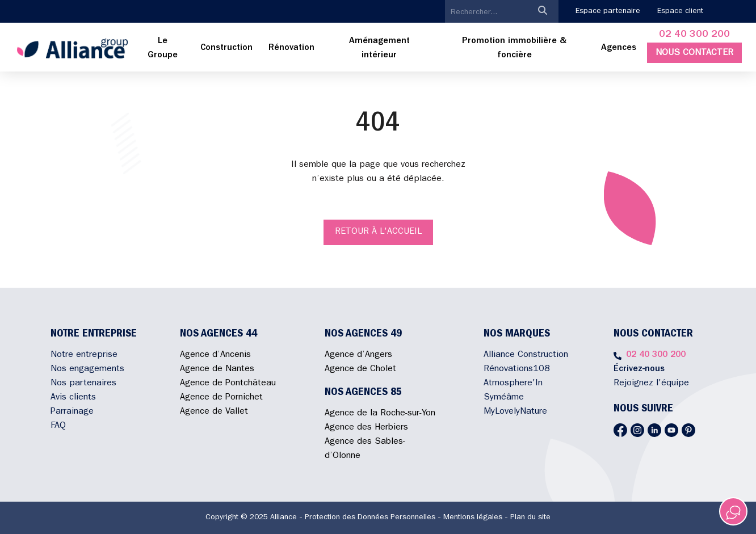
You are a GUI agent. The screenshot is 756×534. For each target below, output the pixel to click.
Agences (619, 48)
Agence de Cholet (360, 369)
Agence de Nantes (217, 369)
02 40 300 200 (694, 35)
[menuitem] (163, 49)
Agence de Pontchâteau (228, 384)
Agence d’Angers (358, 355)
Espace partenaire (608, 11)
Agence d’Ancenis (215, 355)
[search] (486, 12)
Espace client (680, 11)
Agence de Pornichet (221, 398)
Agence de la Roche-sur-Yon (380, 414)
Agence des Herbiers (366, 428)
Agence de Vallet (214, 412)
